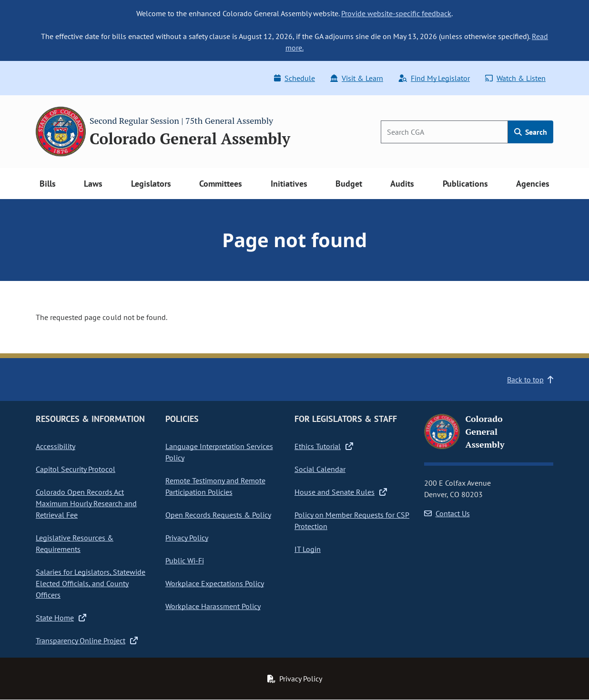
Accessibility (56, 446)
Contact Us (447, 513)
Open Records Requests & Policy (218, 515)
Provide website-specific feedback (396, 13)
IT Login (308, 549)
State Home (61, 618)
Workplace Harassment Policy (213, 606)
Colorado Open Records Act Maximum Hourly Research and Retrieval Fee (86, 503)
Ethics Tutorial (324, 446)
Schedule (294, 78)
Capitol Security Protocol (76, 469)
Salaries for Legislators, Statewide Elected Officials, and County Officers (91, 583)
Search (531, 132)
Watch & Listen (515, 78)
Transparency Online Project (87, 640)
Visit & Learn (357, 78)
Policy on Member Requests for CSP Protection (352, 520)
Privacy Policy (187, 538)
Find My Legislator (434, 78)
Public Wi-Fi (185, 560)
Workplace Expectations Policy (215, 583)
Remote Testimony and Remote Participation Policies (215, 486)
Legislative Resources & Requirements (75, 543)
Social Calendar (320, 469)
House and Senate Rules (341, 492)
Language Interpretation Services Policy (219, 452)
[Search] (444, 132)
